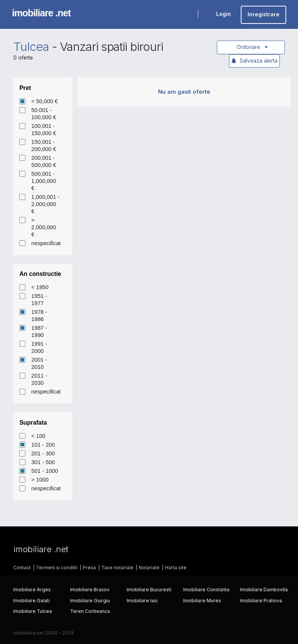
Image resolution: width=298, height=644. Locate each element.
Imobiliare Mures (202, 601)
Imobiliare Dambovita (264, 590)
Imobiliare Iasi (142, 601)
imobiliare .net (41, 13)
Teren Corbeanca (90, 611)
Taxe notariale (117, 568)
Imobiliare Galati (31, 601)
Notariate (149, 568)
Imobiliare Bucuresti (149, 590)
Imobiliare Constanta (206, 590)
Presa (89, 568)
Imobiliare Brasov (90, 590)
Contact (22, 568)
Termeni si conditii (57, 568)
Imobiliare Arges (32, 590)
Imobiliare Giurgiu (90, 601)
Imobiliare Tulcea (33, 611)
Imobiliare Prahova (261, 601)
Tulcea (31, 47)
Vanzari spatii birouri (111, 47)
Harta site (176, 568)
